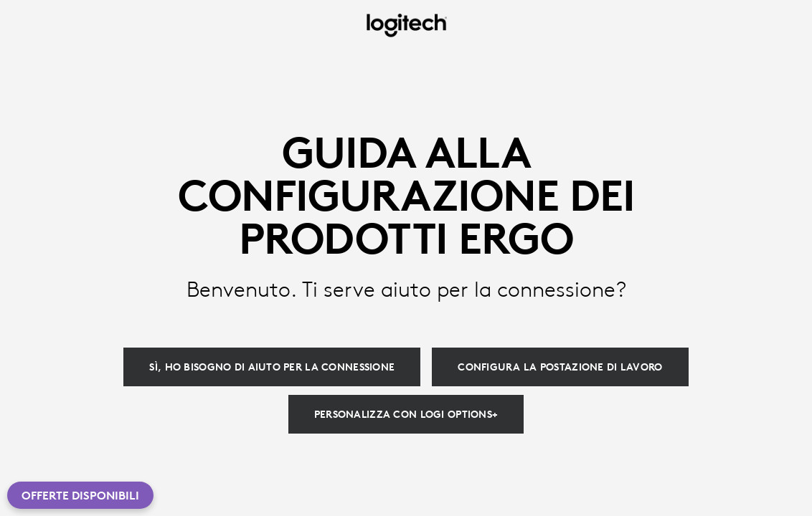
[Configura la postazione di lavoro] (560, 367)
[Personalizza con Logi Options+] (406, 414)
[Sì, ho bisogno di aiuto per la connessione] (272, 367)
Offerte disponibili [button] (80, 495)
